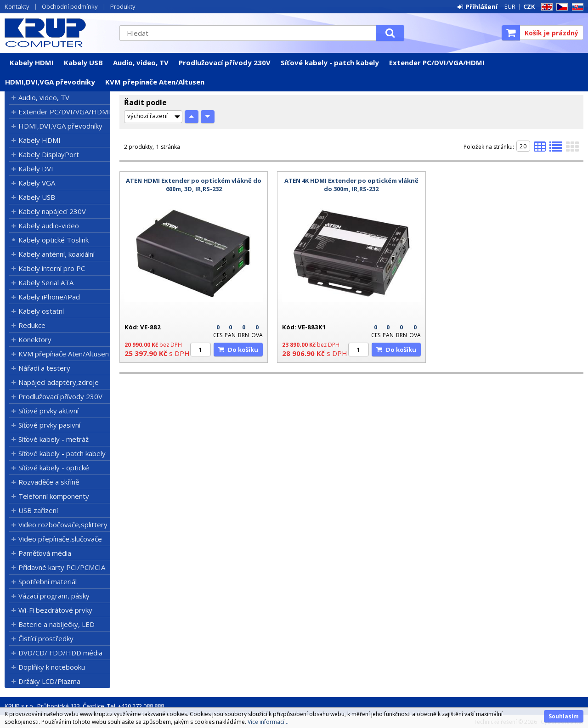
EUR (510, 6)
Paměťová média (45, 553)
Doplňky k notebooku (52, 667)
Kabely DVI (36, 169)
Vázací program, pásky (54, 596)
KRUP (57, 33)
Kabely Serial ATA (46, 282)
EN (545, 7)
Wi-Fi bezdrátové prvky (55, 610)
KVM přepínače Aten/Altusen (155, 82)
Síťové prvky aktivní (48, 411)
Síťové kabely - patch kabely (330, 62)
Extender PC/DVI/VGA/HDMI (437, 62)
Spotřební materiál (48, 581)
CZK (529, 6)
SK (576, 7)
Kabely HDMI (32, 62)
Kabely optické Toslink (54, 240)
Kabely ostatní (41, 311)
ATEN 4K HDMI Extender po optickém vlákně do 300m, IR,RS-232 (351, 185)
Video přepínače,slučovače (60, 539)
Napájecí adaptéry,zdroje (59, 382)
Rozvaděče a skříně (49, 482)
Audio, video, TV (141, 62)
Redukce (32, 325)
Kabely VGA (37, 183)
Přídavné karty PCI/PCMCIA (62, 567)
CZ (560, 7)
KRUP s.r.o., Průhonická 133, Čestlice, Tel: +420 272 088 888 (84, 706)
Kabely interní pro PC (52, 268)
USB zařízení (38, 510)
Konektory (35, 339)
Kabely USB (83, 62)
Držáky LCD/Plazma (49, 681)
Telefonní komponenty (54, 496)
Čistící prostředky (46, 638)
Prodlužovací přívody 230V (225, 62)
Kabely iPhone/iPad (49, 297)
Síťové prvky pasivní (49, 425)
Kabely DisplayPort (49, 154)
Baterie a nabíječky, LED (57, 624)
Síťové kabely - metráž (54, 439)
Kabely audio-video (49, 226)
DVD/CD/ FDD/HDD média (60, 653)
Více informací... (268, 722)
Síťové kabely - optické (54, 468)
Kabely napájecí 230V (52, 211)
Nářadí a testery (44, 368)
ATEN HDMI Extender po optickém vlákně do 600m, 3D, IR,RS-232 (194, 185)
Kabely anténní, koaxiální (57, 254)
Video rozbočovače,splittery (63, 525)
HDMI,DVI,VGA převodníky (50, 82)
